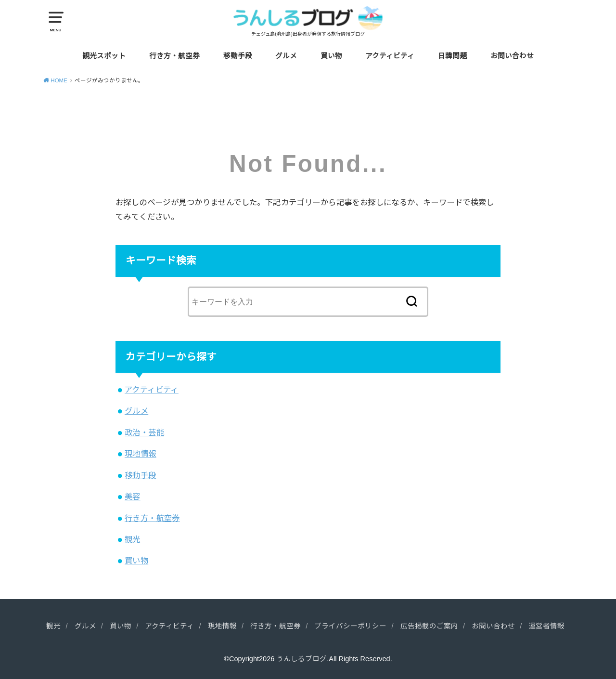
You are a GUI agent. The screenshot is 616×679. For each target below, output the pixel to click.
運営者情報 (546, 626)
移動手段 (238, 56)
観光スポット (104, 56)
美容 (133, 496)
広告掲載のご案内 (429, 626)
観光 (133, 539)
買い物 (331, 56)
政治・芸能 (144, 432)
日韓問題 (452, 56)
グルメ (286, 56)
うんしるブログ (302, 659)
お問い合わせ (512, 56)
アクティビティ (390, 56)
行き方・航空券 (174, 56)
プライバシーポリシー (350, 626)
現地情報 (141, 454)
